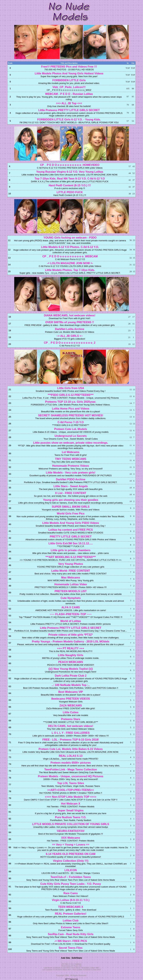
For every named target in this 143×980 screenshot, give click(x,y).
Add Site (66, 958)
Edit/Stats (77, 958)
